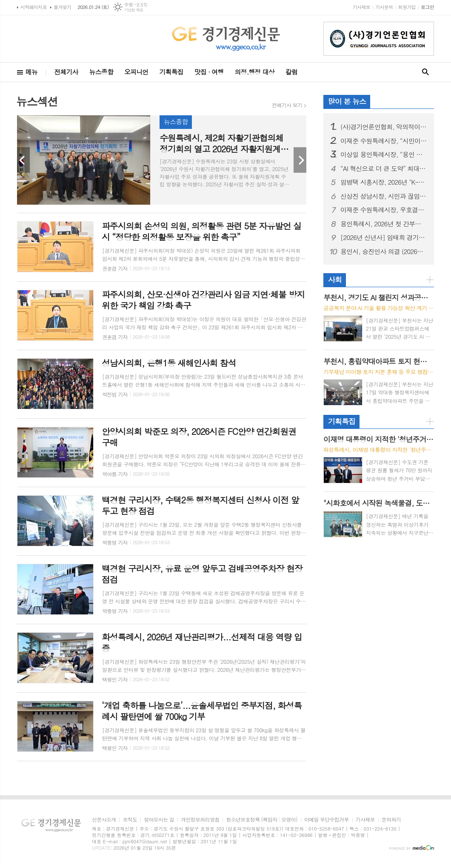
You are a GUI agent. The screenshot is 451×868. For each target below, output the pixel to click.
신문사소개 (104, 820)
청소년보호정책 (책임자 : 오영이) (261, 820)
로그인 (427, 7)
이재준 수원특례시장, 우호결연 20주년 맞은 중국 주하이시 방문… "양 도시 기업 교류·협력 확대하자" (384, 210)
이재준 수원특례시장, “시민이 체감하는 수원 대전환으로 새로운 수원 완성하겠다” (384, 141)
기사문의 (384, 7)
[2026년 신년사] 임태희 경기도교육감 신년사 (384, 237)
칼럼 (291, 72)
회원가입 (407, 7)
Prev (23, 160)
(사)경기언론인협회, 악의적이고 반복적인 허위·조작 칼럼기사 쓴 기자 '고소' (384, 127)
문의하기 (391, 820)
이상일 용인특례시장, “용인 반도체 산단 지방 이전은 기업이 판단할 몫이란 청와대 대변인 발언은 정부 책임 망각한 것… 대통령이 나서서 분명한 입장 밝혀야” (384, 154)
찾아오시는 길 (159, 820)
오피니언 (136, 72)
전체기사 (66, 72)
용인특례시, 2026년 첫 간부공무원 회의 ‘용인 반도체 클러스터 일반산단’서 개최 (384, 224)
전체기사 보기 (287, 105)
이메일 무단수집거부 (327, 820)
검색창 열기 (425, 72)
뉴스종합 (101, 72)
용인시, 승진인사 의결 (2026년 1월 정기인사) (384, 251)
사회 (335, 280)
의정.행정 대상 (255, 72)
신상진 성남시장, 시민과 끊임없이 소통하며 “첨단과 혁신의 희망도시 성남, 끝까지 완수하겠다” (384, 196)
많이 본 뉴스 (347, 101)
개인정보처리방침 (200, 820)
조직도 (130, 820)
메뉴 (31, 72)
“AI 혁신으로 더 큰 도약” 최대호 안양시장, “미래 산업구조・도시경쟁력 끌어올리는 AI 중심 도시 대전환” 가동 (384, 168)
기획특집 (171, 72)
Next (300, 160)
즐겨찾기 (62, 7)
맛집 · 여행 (209, 72)
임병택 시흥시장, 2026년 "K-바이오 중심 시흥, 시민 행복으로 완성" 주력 (384, 182)
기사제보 (361, 7)
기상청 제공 (134, 10)
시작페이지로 (34, 7)
